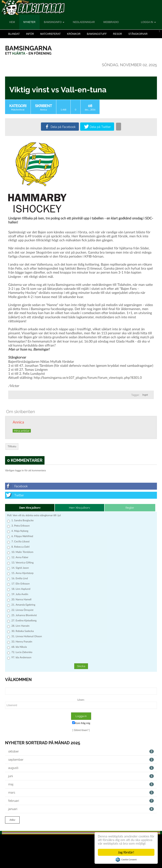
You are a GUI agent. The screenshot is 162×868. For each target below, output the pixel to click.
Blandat (14, 34)
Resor (118, 34)
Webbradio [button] (111, 22)
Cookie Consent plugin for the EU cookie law (126, 860)
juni (81, 776)
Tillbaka (12, 446)
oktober (81, 751)
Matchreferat (51, 34)
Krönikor (74, 34)
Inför (30, 34)
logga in (20, 470)
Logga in (148, 22)
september (81, 760)
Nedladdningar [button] (84, 22)
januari (81, 809)
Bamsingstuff (97, 34)
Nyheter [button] (29, 22)
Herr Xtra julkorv (80, 508)
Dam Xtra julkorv (30, 508)
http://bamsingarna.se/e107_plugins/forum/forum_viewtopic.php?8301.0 (88, 378)
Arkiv (12, 820)
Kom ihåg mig (81, 723)
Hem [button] (12, 22)
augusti (81, 768)
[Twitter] (81, 495)
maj (81, 784)
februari (81, 801)
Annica (43, 110)
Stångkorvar (138, 34)
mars (81, 793)
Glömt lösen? (81, 730)
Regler (130, 508)
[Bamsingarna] (28, 48)
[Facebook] (81, 486)
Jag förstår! (126, 852)
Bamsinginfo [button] (54, 22)
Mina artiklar (22, 431)
